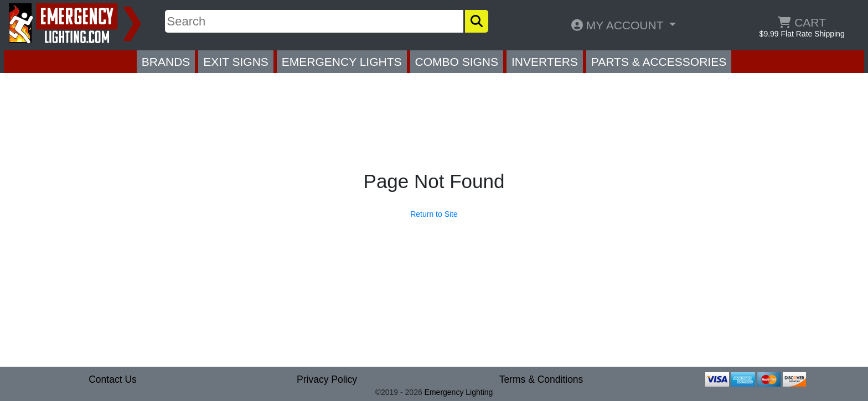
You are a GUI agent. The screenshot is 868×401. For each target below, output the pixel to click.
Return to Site (434, 214)
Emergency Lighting (459, 392)
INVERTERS (545, 62)
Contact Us (113, 379)
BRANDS (166, 62)
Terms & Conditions (541, 379)
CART (802, 22)
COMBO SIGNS (457, 62)
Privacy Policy (327, 379)
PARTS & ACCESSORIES (659, 62)
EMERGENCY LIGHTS (342, 62)
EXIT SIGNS (236, 62)
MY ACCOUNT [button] (619, 25)
